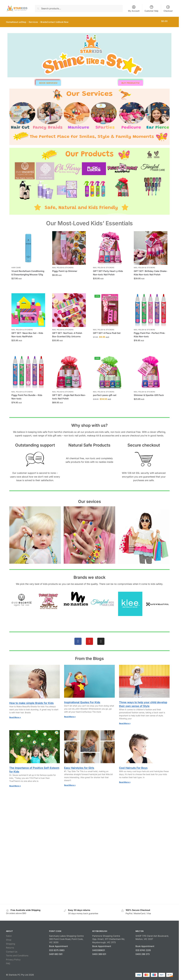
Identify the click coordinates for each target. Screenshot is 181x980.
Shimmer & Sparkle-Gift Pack (149, 394)
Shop (9, 938)
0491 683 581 (56, 953)
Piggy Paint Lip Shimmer (65, 270)
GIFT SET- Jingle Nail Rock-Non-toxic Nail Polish (69, 395)
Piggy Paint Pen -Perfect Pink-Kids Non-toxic (150, 333)
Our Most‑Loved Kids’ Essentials (89, 222)
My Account (134, 9)
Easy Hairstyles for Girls (79, 766)
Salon (9, 934)
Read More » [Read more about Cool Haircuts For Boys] (125, 781)
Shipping (11, 942)
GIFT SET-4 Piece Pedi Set (107, 331)
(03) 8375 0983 (57, 949)
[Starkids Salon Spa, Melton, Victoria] (89, 874)
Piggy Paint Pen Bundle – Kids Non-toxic (27, 395)
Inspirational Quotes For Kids (82, 701)
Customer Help (151, 9)
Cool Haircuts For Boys (133, 766)
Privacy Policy (13, 958)
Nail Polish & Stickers (63, 266)
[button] (167, 21)
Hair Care (16, 266)
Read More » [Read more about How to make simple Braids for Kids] (15, 716)
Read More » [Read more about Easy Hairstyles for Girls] (70, 784)
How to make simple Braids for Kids (31, 701)
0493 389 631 (99, 953)
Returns (10, 946)
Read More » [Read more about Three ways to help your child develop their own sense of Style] (125, 722)
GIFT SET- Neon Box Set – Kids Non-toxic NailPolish (27, 333)
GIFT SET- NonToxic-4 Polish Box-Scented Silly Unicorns (67, 333)
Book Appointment (58, 945)
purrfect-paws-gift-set (105, 394)
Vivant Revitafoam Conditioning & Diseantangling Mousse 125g (28, 271)
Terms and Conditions (17, 954)
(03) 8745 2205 (143, 949)
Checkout (168, 9)
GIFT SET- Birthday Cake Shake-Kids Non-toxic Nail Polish (151, 271)
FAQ (8, 962)
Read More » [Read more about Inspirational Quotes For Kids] (70, 715)
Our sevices (89, 500)
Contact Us (12, 950)
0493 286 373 (143, 953)
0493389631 (99, 949)
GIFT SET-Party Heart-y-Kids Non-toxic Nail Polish (108, 271)
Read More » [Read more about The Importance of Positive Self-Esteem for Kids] (15, 784)
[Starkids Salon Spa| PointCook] (89, 816)
